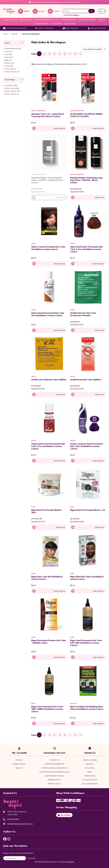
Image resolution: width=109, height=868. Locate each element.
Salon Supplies (57, 24)
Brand (14, 43)
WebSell (71, 862)
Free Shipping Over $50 (15, 28)
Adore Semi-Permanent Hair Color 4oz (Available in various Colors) (48, 314)
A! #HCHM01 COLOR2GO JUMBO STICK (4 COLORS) (86, 115)
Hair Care (101, 20)
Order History (19, 764)
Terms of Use (90, 776)
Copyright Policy (90, 780)
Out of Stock (49, 197)
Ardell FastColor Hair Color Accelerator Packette (83, 314)
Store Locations (90, 760)
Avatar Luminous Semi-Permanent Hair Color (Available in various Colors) (87, 446)
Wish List (19, 768)
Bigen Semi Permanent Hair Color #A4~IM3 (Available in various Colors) (86, 643)
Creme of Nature (11, 72)
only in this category (71, 15)
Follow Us (90, 768)
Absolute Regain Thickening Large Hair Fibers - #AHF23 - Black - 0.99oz (86, 180)
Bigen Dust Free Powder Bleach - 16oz (47, 511)
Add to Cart (88, 197)
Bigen (7, 60)
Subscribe (32, 858)
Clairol (8, 66)
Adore (8, 51)
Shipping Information (54, 764)
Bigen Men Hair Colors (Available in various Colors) (87, 578)
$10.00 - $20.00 (11, 91)
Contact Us (54, 760)
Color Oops (9, 69)
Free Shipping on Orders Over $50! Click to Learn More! (54, 2)
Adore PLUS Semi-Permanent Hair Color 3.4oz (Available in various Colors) (86, 249)
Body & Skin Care (26, 20)
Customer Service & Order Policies (54, 772)
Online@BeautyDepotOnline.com (20, 824)
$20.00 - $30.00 (11, 94)
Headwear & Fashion (41, 24)
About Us (90, 764)
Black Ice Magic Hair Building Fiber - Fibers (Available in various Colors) (87, 708)
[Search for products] (77, 11)
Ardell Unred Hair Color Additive (86, 379)
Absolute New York (12, 49)
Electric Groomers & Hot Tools (46, 20)
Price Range (14, 79)
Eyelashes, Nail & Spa (68, 20)
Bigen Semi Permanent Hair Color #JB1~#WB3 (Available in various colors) (47, 709)
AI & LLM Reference (90, 784)
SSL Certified (64, 815)
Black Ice (8, 63)
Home (5, 34)
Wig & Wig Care (70, 24)
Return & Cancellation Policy (54, 768)
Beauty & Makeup (11, 20)
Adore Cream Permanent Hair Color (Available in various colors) (48, 248)
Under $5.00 (10, 85)
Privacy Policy (54, 784)
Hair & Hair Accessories (87, 20)
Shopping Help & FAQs (54, 776)
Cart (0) (53, 11)
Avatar (8, 57)
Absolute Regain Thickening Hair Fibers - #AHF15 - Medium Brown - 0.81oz (48, 180)
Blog (90, 772)
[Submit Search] (92, 11)
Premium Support (97, 28)
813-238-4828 (13, 819)
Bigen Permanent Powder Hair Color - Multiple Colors (49, 641)
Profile (19, 760)
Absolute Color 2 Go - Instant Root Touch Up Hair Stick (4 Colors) (48, 115)
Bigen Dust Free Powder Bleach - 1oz (88, 510)
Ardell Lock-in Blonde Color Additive (49, 379)
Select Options (49, 128)
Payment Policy (54, 780)
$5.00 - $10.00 (10, 88)
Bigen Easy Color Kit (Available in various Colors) (47, 578)
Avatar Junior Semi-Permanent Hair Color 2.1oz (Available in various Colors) (48, 446)
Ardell (7, 54)
